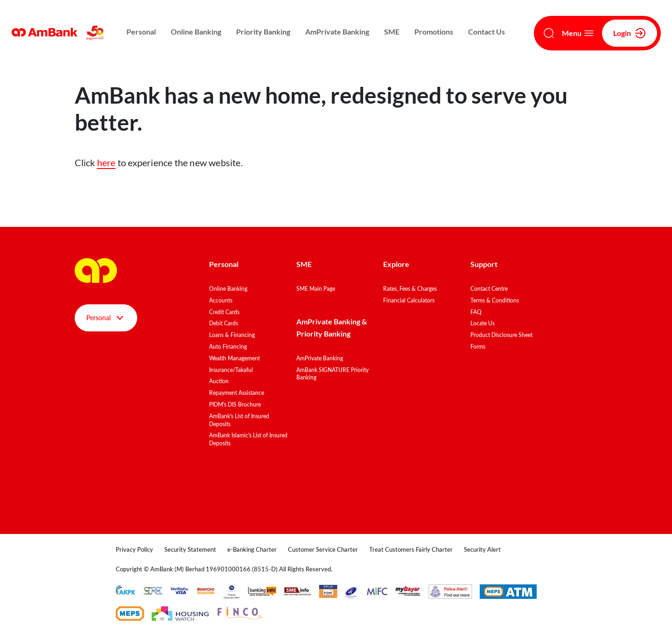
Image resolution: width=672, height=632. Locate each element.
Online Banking (196, 32)
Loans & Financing (232, 335)
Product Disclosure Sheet (501, 335)
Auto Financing (228, 347)
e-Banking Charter (252, 549)
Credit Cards (224, 312)
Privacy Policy (134, 549)
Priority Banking (263, 32)
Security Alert (482, 549)
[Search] (549, 33)
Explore (396, 264)
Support (484, 264)
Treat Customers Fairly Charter (411, 549)
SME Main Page (316, 289)
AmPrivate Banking (337, 32)
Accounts (221, 300)
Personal (141, 32)
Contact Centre (489, 289)
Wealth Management (234, 358)
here (106, 162)
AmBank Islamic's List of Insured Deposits (248, 439)
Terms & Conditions (495, 300)
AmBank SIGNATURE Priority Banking (332, 374)
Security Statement (190, 549)
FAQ (476, 312)
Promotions (434, 32)
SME (392, 32)
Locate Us (483, 323)
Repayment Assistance (237, 393)
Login (630, 33)
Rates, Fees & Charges (410, 289)
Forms (478, 347)
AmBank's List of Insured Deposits (239, 420)
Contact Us (486, 32)
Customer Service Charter (323, 549)
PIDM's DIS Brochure (235, 404)
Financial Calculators (409, 300)
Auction (219, 381)
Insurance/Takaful (231, 370)
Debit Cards (224, 323)
